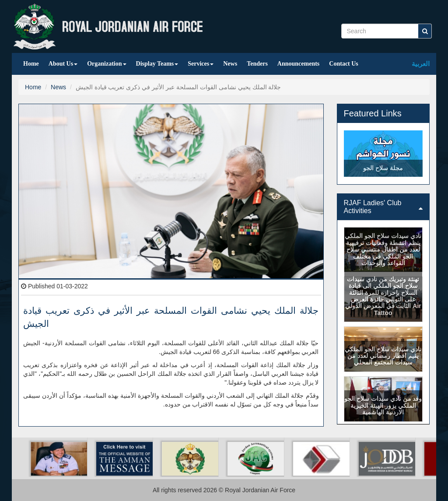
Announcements (298, 64)
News (230, 64)
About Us (63, 64)
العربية (421, 64)
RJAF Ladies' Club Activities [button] (383, 207)
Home (31, 64)
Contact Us (344, 64)
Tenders (257, 64)
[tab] (383, 207)
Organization (107, 64)
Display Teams (157, 64)
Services (201, 64)
